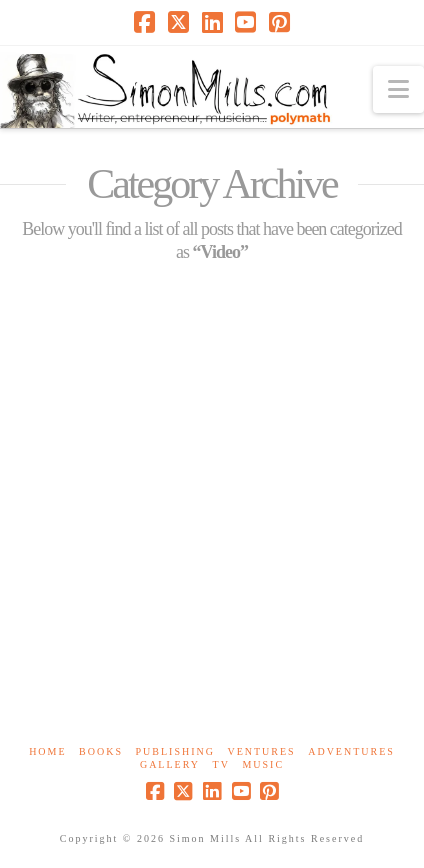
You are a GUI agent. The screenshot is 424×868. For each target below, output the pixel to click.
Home (47, 751)
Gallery (170, 764)
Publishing (175, 751)
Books (101, 751)
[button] (398, 89)
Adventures (351, 751)
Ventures (261, 751)
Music (263, 764)
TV (221, 764)
